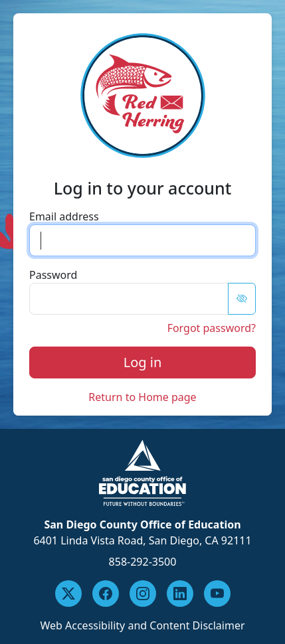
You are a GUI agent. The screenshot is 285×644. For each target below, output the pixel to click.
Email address (64, 216)
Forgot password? (212, 328)
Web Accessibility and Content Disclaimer (142, 625)
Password (53, 275)
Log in (143, 362)
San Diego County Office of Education (142, 524)
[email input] (142, 240)
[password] (129, 299)
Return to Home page (142, 397)
